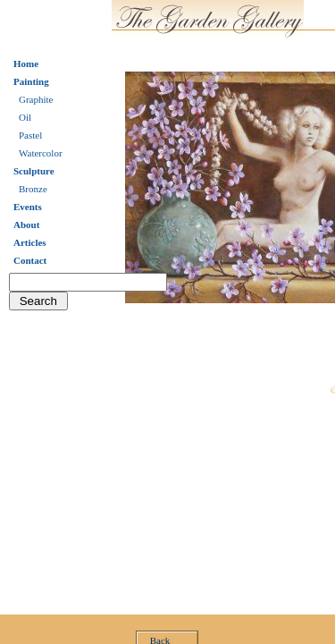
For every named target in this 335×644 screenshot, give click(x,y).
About (26, 225)
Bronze (33, 189)
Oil (25, 117)
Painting (31, 81)
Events (28, 207)
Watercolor (41, 153)
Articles (30, 242)
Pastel (30, 135)
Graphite (36, 99)
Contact (30, 260)
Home (26, 64)
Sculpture (34, 171)
